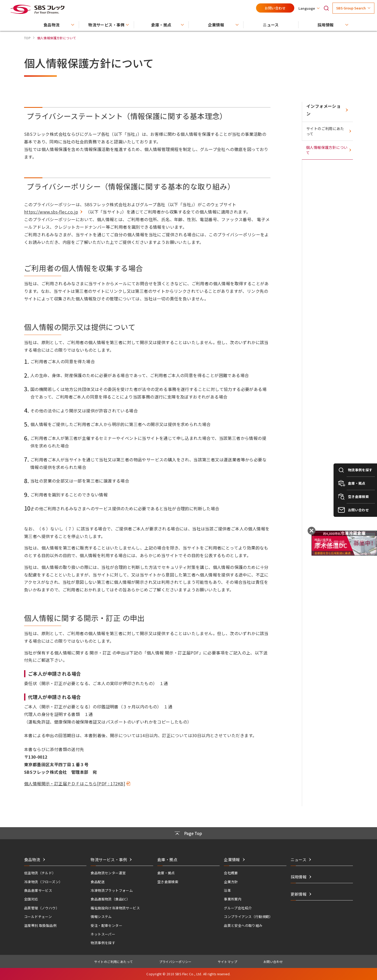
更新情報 (299, 894)
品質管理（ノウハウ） (42, 908)
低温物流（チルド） (40, 873)
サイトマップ (228, 962)
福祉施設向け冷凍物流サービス (115, 908)
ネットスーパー (103, 934)
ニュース (299, 859)
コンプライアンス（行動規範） (248, 917)
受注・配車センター (106, 925)
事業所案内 (233, 899)
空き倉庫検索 (168, 882)
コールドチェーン (38, 917)
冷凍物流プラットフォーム (112, 890)
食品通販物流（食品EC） (110, 899)
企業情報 (232, 859)
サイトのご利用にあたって (325, 131)
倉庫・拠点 (166, 873)
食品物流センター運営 (108, 873)
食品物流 (32, 859)
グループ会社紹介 (238, 908)
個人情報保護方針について (327, 150)
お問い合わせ (275, 8)
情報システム (101, 917)
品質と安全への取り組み (243, 925)
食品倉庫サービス (38, 890)
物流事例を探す (103, 943)
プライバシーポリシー (175, 962)
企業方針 (231, 882)
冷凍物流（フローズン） (43, 882)
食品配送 (98, 882)
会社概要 (231, 873)
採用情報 (299, 877)
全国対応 (31, 899)
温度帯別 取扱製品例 (40, 925)
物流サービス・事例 (109, 859)
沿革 (227, 890)
